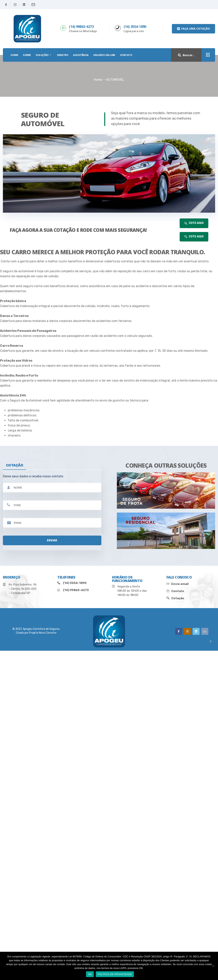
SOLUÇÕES (44, 55)
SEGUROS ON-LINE (104, 55)
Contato (126, 55)
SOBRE (27, 55)
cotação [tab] (15, 465)
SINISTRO (63, 55)
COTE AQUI (194, 223)
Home (98, 80)
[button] (193, 29)
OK (90, 974)
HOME (14, 55)
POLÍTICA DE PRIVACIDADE (115, 974)
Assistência (81, 55)
